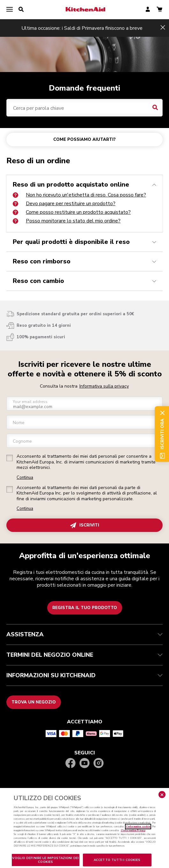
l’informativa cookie (138, 827)
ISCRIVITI (85, 525)
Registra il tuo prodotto (85, 608)
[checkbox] (10, 458)
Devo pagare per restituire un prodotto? (64, 204)
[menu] (10, 10)
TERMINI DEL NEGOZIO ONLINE (84, 655)
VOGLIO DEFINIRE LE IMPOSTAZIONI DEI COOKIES (45, 860)
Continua (25, 478)
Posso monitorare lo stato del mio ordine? (67, 221)
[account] (148, 10)
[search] (21, 10)
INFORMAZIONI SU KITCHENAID (84, 675)
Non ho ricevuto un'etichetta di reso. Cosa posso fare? (79, 195)
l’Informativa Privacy (133, 830)
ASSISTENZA (84, 634)
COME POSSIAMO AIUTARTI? (84, 140)
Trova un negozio (34, 702)
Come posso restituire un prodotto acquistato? (72, 212)
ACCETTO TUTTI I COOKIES (117, 860)
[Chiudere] (162, 795)
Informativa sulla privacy (104, 386)
